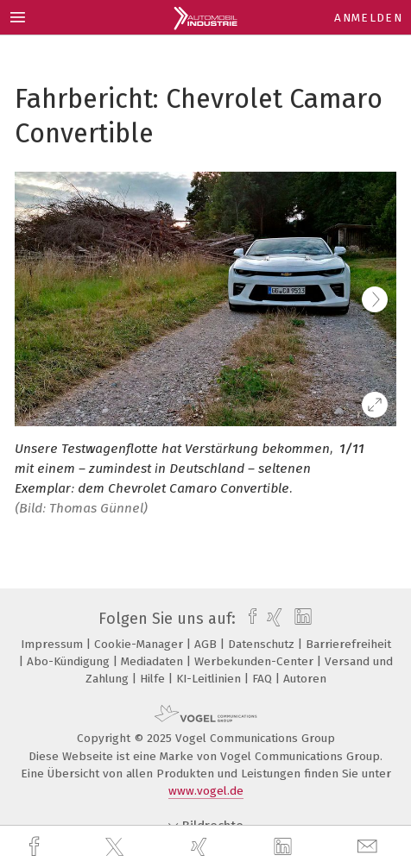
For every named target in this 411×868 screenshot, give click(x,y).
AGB (207, 644)
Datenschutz (263, 644)
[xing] (201, 847)
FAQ (264, 679)
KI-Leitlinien (210, 679)
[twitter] (117, 847)
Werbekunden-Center (256, 661)
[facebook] (36, 847)
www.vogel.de (206, 791)
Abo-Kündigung (70, 661)
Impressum (54, 644)
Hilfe (154, 679)
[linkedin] (285, 847)
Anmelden (368, 18)
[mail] (370, 847)
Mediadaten (154, 661)
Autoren (305, 679)
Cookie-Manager (140, 644)
